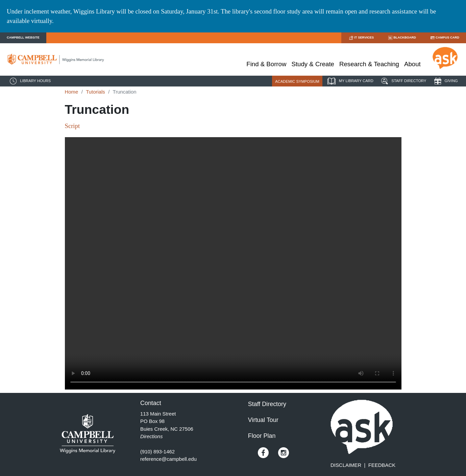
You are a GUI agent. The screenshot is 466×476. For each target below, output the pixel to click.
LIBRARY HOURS (29, 81)
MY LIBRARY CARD (350, 81)
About (412, 64)
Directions (151, 436)
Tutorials (95, 92)
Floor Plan (262, 436)
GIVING (445, 81)
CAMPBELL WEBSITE (23, 37)
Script (72, 126)
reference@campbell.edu (168, 459)
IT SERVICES (361, 38)
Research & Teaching (369, 64)
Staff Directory (267, 404)
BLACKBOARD (402, 38)
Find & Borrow (266, 64)
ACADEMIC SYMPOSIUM (297, 81)
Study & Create (313, 64)
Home (72, 92)
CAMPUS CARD (444, 38)
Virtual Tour (263, 420)
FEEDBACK (382, 465)
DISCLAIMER (346, 465)
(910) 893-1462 (157, 452)
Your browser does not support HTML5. (233, 263)
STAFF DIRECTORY (403, 81)
